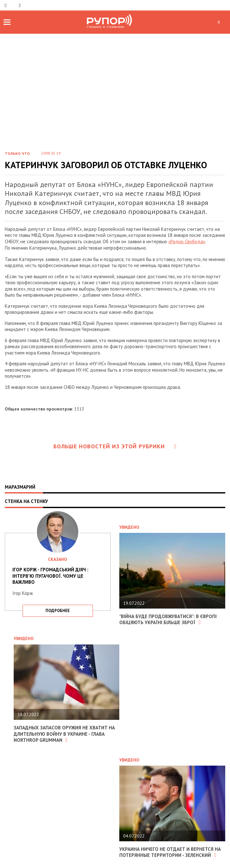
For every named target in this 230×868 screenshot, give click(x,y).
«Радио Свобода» (187, 241)
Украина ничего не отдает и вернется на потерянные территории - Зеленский (170, 852)
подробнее (58, 611)
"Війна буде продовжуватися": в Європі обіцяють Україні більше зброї (168, 620)
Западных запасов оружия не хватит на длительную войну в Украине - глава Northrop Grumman (64, 734)
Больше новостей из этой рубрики (115, 446)
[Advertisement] (115, 97)
